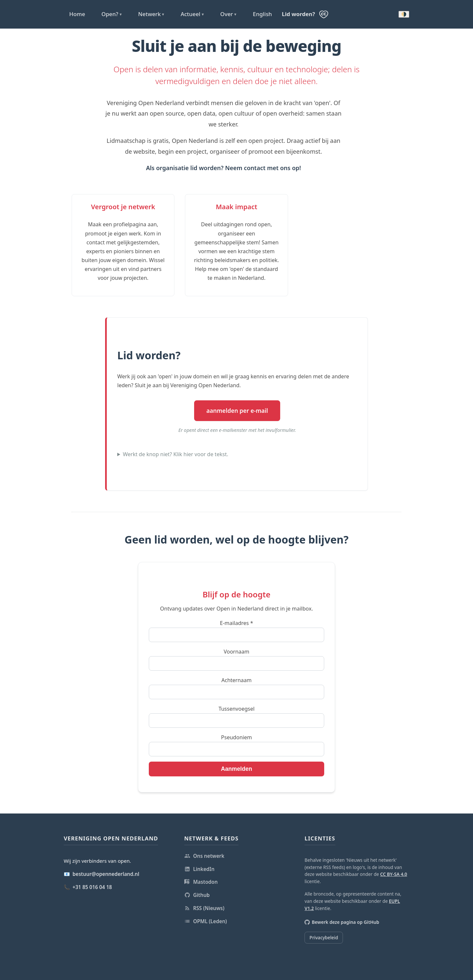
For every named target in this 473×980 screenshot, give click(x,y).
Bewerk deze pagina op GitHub (342, 922)
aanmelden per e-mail (237, 411)
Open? (112, 14)
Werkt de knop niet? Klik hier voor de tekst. (176, 454)
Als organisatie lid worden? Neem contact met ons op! (223, 168)
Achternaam (236, 680)
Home (77, 14)
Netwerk (151, 14)
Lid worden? (298, 14)
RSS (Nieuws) (204, 908)
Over (228, 14)
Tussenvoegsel (236, 709)
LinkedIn (199, 869)
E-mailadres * (236, 623)
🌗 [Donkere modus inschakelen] (404, 14)
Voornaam (236, 652)
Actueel (192, 14)
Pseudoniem (236, 737)
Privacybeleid (324, 937)
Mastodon (201, 882)
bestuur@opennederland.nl (106, 874)
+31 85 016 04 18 (92, 887)
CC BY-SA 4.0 (394, 874)
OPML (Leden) (206, 921)
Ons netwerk (204, 856)
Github (197, 895)
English (262, 14)
